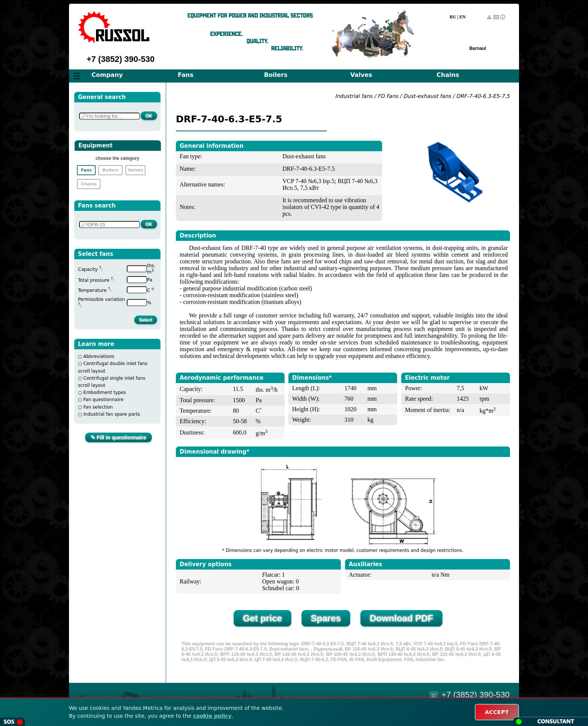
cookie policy (212, 716)
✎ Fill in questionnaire (118, 437)
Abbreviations (99, 356)
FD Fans (388, 96)
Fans (186, 75)
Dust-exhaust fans (428, 96)
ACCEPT (497, 712)
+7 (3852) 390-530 (121, 59)
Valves (361, 75)
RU (453, 17)
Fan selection (98, 407)
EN (463, 17)
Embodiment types (104, 392)
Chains (448, 75)
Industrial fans (354, 96)
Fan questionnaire (103, 400)
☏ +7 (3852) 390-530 (469, 695)
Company (107, 75)
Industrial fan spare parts (112, 414)
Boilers (276, 75)
